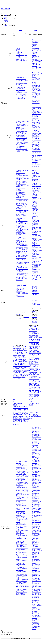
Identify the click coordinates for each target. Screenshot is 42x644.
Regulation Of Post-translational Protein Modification (21, 564)
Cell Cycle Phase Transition (20, 534)
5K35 (20, 411)
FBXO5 (15, 363)
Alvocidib (35, 287)
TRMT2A (37, 390)
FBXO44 (20, 362)
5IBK (14, 411)
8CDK (21, 420)
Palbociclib (35, 289)
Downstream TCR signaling (21, 189)
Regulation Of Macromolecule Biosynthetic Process (36, 627)
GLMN (15, 367)
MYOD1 (38, 369)
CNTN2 (35, 347)
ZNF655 (31, 398)
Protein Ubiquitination (22, 131)
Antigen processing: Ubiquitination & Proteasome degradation (22, 272)
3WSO (25, 409)
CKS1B (19, 352)
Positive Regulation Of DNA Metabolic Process (22, 547)
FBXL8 (19, 356)
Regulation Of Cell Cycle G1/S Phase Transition (37, 477)
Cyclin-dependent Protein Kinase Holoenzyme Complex (37, 42)
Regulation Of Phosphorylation (36, 560)
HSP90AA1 (23, 367)
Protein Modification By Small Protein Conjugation (22, 485)
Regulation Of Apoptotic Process (37, 458)
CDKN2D (32, 346)
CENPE (25, 351)
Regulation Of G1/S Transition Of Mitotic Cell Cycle (37, 481)
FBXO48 (25, 362)
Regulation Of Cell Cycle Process (37, 615)
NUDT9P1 (16, 373)
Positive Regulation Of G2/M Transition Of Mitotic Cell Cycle (37, 131)
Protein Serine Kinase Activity (36, 102)
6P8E (31, 417)
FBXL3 (20, 355)
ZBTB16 (35, 395)
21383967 (35, 317)
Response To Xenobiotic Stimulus (35, 118)
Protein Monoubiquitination (21, 128)
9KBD (15, 424)
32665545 (35, 311)
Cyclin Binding (36, 100)
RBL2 (34, 380)
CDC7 (38, 341)
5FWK (37, 414)
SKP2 (14, 376)
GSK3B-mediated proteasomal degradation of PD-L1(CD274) (22, 276)
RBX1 (22, 374)
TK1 (30, 390)
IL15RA (31, 361)
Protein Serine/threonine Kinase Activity (36, 78)
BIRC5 (40, 334)
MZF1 (31, 371)
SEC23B (26, 374)
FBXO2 (24, 358)
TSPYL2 (34, 391)
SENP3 (38, 382)
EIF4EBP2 (36, 350)
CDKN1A (15, 351)
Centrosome (19, 52)
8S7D (21, 422)
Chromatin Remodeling (22, 123)
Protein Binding (20, 78)
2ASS (14, 408)
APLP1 (31, 330)
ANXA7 (37, 328)
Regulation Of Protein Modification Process (21, 561)
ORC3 (39, 372)
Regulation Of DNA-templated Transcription (36, 504)
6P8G (36, 417)
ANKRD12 (32, 328)
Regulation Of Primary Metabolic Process (37, 429)
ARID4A (31, 331)
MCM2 (36, 368)
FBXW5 (15, 366)
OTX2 (31, 374)
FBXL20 (15, 355)
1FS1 (18, 407)
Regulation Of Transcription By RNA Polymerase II (36, 580)
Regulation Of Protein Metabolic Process (21, 593)
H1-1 (31, 356)
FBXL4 (24, 355)
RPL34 (34, 382)
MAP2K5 (32, 365)
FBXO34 (20, 360)
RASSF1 (35, 379)
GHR (28, 366)
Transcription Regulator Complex (37, 50)
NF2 (38, 371)
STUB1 (38, 387)
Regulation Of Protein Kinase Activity (36, 597)
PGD (39, 374)
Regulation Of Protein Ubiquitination (21, 569)
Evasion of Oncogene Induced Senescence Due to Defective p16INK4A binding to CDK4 (37, 229)
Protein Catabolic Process (22, 490)
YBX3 (31, 395)
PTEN (19, 374)
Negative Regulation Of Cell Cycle (37, 571)
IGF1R (34, 360)
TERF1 (26, 376)
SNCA (40, 386)
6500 (14, 400)
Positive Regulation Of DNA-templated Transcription (37, 551)
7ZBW (21, 419)
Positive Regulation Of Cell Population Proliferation (37, 114)
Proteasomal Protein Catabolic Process (21, 480)
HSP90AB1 (36, 358)
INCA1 (35, 361)
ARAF (37, 330)
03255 (15, 402)
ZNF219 (31, 397)
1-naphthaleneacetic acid (22, 284)
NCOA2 (35, 371)
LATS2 (36, 363)
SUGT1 (18, 376)
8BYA (27, 419)
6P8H (39, 417)
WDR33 (38, 394)
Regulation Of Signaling (36, 584)
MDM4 (31, 369)
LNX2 (39, 363)
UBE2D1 (15, 378)
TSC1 (31, 391)
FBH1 (19, 354)
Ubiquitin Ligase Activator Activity (20, 98)
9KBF (18, 424)
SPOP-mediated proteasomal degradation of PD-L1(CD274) (37, 277)
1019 (30, 400)
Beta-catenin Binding (21, 79)
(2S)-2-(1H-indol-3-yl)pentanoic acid (21, 289)
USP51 (31, 394)
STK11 (34, 387)
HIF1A (31, 357)
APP (34, 330)
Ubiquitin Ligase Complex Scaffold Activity (21, 90)
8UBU (18, 423)
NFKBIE (25, 371)
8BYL (15, 420)
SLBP (38, 384)
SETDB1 (37, 383)
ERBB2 (35, 352)
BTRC (25, 347)
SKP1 (21, 30)
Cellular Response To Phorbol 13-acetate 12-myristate (37, 161)
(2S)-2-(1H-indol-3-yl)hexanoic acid (21, 286)
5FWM (34, 416)
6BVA (21, 412)
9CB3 (21, 423)
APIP (22, 347)
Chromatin (35, 45)
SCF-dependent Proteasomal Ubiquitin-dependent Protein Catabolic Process (22, 135)
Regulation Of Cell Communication (37, 587)
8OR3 (15, 422)
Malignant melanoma (35, 301)
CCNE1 (31, 339)
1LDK (24, 407)
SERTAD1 (32, 383)
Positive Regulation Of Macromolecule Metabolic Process (22, 586)
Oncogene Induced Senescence (37, 187)
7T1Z (24, 418)
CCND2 (35, 338)
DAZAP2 (32, 349)
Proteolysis (19, 499)
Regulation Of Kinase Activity (36, 525)
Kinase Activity (36, 89)
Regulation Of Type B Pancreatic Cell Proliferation (37, 150)
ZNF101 (39, 395)
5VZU (15, 412)
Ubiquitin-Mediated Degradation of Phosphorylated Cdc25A (22, 243)
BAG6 (36, 332)
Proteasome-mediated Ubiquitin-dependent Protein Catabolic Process (22, 139)
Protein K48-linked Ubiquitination (21, 147)
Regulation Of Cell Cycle (22, 518)
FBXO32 (15, 360)
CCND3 (40, 338)
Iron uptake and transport (22, 255)
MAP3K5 (37, 365)
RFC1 (37, 380)
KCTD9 (15, 369)
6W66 (15, 416)
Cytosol (18, 54)
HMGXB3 (35, 357)
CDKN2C (37, 345)
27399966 (19, 318)
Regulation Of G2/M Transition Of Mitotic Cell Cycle (36, 123)
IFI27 (31, 360)
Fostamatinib (35, 293)
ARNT (35, 331)
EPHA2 (31, 352)
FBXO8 (15, 365)
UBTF (31, 393)
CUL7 (26, 352)
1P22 (27, 407)
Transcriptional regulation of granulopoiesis (36, 223)
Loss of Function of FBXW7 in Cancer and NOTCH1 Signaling (22, 204)
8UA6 (27, 422)
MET (34, 369)
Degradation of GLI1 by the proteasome (22, 222)
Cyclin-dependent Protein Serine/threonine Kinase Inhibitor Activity (37, 564)
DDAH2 (36, 349)
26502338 (27, 317)
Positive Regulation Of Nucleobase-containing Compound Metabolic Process (22, 576)
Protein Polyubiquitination (22, 122)
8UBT (15, 423)
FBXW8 (24, 366)
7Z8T (14, 419)
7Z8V (17, 419)
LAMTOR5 (20, 369)
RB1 (38, 379)
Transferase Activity (35, 98)
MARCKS (32, 368)
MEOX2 (19, 370)
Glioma (34, 303)
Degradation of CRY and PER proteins (22, 279)
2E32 (23, 408)
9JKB (24, 423)
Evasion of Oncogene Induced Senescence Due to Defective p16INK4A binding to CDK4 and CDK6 (37, 238)
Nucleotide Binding (37, 73)
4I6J (28, 409)
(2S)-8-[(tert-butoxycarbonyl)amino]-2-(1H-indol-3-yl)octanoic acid (23, 293)
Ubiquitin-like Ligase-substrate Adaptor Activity (22, 95)
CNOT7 (31, 347)
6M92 (24, 413)
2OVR (18, 409)
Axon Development (21, 145)
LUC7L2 (31, 364)
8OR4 (18, 422)
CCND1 (31, 338)
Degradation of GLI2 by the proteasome (22, 224)
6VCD (24, 415)
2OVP (27, 408)
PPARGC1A (22, 373)
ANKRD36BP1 (17, 347)
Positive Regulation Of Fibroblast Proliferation (37, 136)
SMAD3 (36, 386)
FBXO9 (19, 365)
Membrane (35, 59)
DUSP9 (31, 350)
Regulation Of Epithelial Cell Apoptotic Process (22, 580)
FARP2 (39, 352)
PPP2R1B (32, 376)
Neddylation (19, 253)
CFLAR (15, 352)
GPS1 (18, 367)
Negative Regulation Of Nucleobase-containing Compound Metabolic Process (37, 545)
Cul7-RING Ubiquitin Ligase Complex (21, 58)
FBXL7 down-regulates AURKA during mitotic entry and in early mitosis (22, 247)
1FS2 (20, 407)
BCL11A (31, 334)
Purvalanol (35, 286)
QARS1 (40, 378)
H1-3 (34, 356)
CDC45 (31, 341)
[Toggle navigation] (1, 13)
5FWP (38, 416)
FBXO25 (15, 359)
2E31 (21, 408)
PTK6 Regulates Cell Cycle (36, 213)
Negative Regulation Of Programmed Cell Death (37, 521)
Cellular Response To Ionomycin (37, 165)
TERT (35, 389)
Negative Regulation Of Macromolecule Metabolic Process (37, 490)
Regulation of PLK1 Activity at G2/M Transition (21, 196)
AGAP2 (31, 327)
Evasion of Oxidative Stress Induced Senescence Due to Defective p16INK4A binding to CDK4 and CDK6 (37, 258)
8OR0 (24, 420)
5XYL (18, 412)
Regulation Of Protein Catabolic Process (21, 590)
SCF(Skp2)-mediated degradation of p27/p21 (22, 182)
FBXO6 (19, 363)
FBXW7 (19, 366)
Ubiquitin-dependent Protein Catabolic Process (22, 125)
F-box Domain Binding (22, 93)
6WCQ (18, 416)
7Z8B (27, 418)
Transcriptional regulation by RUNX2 (36, 216)
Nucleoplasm (19, 49)
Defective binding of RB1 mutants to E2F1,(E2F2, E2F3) (37, 266)
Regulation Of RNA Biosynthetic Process (37, 512)
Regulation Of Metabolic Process (37, 432)
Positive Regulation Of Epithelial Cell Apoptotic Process (22, 150)
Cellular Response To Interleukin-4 (37, 157)
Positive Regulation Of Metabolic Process (22, 583)
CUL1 (23, 352)
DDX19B (15, 354)
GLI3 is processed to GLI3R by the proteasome (22, 227)
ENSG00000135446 (34, 403)
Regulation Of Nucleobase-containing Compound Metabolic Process (37, 447)
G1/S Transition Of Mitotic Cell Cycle (37, 108)
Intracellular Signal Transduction (37, 532)
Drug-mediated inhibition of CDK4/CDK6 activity (36, 272)
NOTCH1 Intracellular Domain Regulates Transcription (22, 192)
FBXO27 (20, 359)
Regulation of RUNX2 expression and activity (22, 250)
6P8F (33, 417)
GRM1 (38, 354)
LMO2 (25, 369)
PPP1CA (15, 374)
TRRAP (15, 377)
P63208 (15, 405)
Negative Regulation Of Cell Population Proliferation (37, 610)
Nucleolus (35, 52)
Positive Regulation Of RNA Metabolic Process (37, 606)
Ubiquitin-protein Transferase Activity (21, 524)
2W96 (31, 413)
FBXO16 (15, 358)
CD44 (35, 339)
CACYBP (15, 348)
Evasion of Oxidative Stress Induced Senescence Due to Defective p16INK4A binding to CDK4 (37, 248)
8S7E (24, 422)
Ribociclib (35, 290)
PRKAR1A (37, 376)
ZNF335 (36, 397)
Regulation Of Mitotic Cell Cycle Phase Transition (37, 508)
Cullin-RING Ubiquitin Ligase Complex (22, 527)
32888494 (19, 314)
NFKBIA (15, 371)
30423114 (35, 322)
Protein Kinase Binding (36, 620)
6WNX (22, 416)
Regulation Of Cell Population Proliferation (37, 441)
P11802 (31, 405)
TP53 (33, 390)
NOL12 (31, 372)
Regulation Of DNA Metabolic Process (21, 542)
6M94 (15, 415)
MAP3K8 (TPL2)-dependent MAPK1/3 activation (21, 233)
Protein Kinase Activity (36, 75)
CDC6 (35, 341)
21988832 (6, 20)
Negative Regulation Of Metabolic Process (37, 464)
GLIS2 (34, 354)
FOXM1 (39, 353)
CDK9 (22, 350)
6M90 (17, 413)
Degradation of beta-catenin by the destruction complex (22, 185)
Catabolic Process (20, 516)
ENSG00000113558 (18, 403)
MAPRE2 (37, 367)
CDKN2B (32, 345)
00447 (31, 402)
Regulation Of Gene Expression (36, 127)
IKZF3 (38, 360)
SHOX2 (31, 384)
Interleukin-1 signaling (22, 254)
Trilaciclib (35, 294)
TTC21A (19, 377)
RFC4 (31, 382)
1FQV (15, 407)
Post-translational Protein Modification (22, 492)
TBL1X (22, 376)
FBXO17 (20, 358)
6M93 (27, 413)
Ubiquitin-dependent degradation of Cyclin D (36, 203)
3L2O (21, 409)
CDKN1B (21, 351)
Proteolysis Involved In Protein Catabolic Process (22, 488)
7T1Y (21, 418)
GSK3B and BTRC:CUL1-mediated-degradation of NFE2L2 (22, 268)
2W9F (37, 413)
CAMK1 (31, 336)
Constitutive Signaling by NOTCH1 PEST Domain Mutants (22, 200)
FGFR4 (35, 353)
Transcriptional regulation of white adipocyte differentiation (37, 194)
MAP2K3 (36, 364)
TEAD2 (31, 389)
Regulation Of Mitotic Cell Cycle (37, 594)
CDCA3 (15, 350)
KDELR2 (32, 363)
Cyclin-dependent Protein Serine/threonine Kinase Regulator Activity (37, 93)
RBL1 (31, 380)
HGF (37, 356)
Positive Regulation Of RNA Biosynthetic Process (37, 556)
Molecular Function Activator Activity (21, 87)
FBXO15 (23, 356)
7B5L (25, 416)
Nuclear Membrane (37, 60)
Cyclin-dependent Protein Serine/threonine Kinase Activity (37, 83)
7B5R (18, 418)
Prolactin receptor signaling (20, 174)
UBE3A (39, 391)
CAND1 (20, 348)
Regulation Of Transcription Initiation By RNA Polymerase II (37, 145)
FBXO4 (24, 360)
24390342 (35, 321)
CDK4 (35, 30)
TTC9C (24, 377)
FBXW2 (23, 365)
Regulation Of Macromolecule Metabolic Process (37, 436)
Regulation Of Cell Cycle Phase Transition (37, 473)
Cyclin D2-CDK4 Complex (37, 65)
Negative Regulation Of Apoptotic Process (37, 529)
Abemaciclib (35, 292)
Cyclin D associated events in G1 (21, 239)
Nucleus (18, 48)
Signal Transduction (35, 111)
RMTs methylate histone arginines (36, 189)
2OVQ (15, 409)
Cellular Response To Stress (37, 617)
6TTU (21, 415)
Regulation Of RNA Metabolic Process (36, 575)
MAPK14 (32, 367)
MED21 (15, 370)
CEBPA (36, 346)
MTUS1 (24, 370)
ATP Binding (35, 88)
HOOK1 (31, 358)
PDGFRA (35, 374)
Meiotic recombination (36, 220)
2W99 (34, 413)
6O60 (18, 415)
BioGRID (6, 26)
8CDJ (18, 420)
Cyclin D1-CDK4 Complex (37, 63)
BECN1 (36, 334)
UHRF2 (20, 378)
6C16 (14, 413)
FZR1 (31, 354)
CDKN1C (32, 343)
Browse (6, 17)
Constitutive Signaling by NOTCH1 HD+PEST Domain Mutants (22, 211)
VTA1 (34, 394)
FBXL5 (15, 356)
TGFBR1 (39, 389)
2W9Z (31, 414)
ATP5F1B (32, 332)
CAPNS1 (36, 336)
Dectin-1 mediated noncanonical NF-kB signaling (21, 215)
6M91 (21, 413)
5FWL (31, 416)
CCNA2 (24, 348)
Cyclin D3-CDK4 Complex (37, 68)
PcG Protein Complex (21, 60)
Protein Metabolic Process (22, 497)
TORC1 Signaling (20, 595)
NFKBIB (20, 371)
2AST (18, 408)
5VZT (27, 411)
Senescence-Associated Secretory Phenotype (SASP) (37, 183)
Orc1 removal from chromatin (21, 237)
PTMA (36, 378)
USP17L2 (39, 393)
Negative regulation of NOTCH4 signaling (22, 257)
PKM (34, 375)
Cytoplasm (19, 51)
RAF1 (31, 379)
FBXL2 (23, 354)
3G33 (34, 414)
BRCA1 (36, 335)
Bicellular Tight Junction (36, 57)
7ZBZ (24, 419)
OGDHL (35, 372)
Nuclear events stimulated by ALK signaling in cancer (22, 263)
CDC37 (38, 339)
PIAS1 (31, 375)
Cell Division (36, 139)
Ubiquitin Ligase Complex (20, 503)
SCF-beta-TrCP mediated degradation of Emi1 (22, 176)
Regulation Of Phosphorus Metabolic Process (37, 500)
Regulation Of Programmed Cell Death (37, 455)
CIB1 (40, 346)
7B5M (15, 418)
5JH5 (17, 411)
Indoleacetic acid (20, 296)
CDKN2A (37, 343)
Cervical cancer (36, 305)
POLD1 (38, 375)
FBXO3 (24, 359)
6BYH (25, 412)
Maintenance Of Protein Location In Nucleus (22, 143)
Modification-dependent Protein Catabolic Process (22, 477)
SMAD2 (31, 386)
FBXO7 (23, 363)
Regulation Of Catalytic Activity (37, 461)
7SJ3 (30, 418)
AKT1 (35, 327)
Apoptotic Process (21, 130)
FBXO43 (15, 362)
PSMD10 (31, 378)
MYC (27, 370)
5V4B (23, 411)
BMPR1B (32, 335)
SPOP (31, 387)
